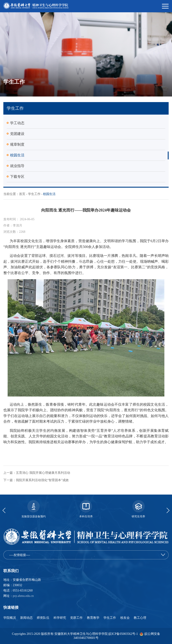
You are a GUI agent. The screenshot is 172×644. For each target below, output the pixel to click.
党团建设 (17, 134)
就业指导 (17, 166)
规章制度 (17, 144)
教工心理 (140, 618)
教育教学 (94, 618)
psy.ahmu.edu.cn (23, 596)
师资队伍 (43, 618)
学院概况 (10, 618)
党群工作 (77, 618)
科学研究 (60, 618)
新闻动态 (27, 618)
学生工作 (34, 194)
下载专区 (17, 177)
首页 (22, 194)
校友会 (125, 618)
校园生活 (17, 155)
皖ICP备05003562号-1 (123, 634)
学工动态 (17, 123)
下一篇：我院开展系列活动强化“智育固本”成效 (36, 480)
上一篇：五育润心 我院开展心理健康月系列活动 (37, 473)
